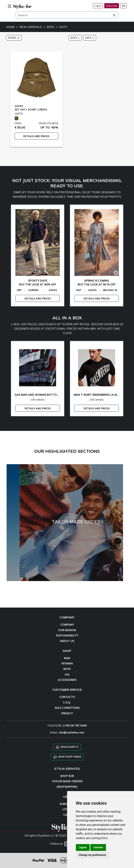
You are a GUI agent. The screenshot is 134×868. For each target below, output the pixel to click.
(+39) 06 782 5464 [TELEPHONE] (75, 726)
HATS (63, 27)
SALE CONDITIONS (67, 708)
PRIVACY (67, 713)
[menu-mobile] (10, 6)
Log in (98, 6)
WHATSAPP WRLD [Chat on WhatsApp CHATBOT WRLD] (67, 757)
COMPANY (67, 625)
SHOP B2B (67, 776)
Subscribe (112, 6)
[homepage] (22, 7)
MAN (67, 658)
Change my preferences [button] (92, 855)
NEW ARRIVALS (31, 27)
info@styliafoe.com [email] (71, 733)
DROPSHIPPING (67, 787)
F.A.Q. (67, 703)
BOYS (51, 27)
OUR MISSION (67, 630)
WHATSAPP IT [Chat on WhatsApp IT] (67, 747)
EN (124, 6)
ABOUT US (67, 641)
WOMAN (67, 664)
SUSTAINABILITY (67, 636)
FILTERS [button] (14, 38)
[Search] (67, 15)
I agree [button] (83, 847)
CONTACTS (67, 697)
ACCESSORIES (67, 680)
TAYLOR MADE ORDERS (67, 781)
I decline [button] (98, 847)
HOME (10, 27)
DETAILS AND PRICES (36, 136)
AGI (67, 675)
